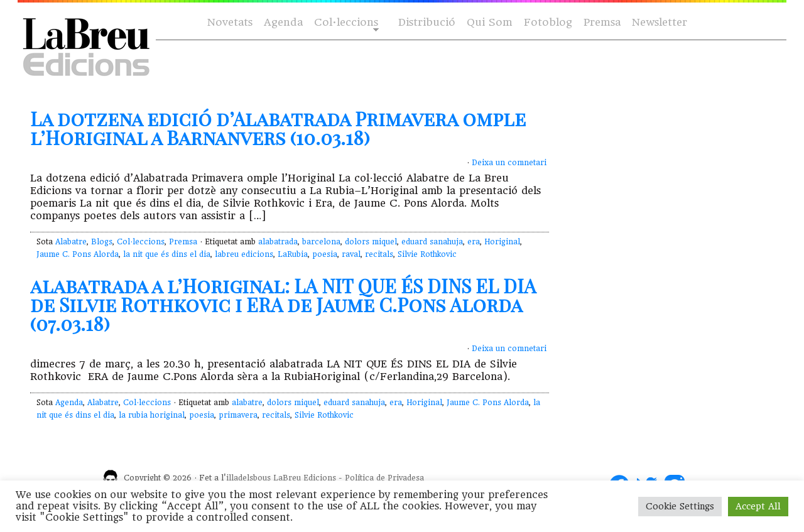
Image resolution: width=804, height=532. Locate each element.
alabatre (247, 403)
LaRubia (293, 254)
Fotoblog (548, 22)
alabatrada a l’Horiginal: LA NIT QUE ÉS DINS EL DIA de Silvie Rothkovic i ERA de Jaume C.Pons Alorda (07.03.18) (283, 305)
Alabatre (71, 242)
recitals (379, 254)
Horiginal (502, 242)
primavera (238, 415)
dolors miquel (371, 242)
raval (351, 254)
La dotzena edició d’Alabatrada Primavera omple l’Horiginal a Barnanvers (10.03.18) (278, 128)
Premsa (602, 22)
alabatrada (278, 242)
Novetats (230, 22)
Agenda (283, 22)
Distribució (427, 22)
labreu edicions (244, 254)
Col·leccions (345, 23)
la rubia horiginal (152, 415)
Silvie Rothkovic (427, 254)
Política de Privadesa (384, 478)
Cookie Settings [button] (680, 506)
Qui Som (490, 22)
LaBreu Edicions (305, 478)
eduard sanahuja (432, 242)
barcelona (321, 242)
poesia (325, 254)
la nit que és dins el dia (167, 254)
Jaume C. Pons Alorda (78, 254)
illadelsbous (248, 478)
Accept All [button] (758, 506)
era (474, 242)
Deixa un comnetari (509, 163)
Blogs (102, 242)
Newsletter (660, 22)
